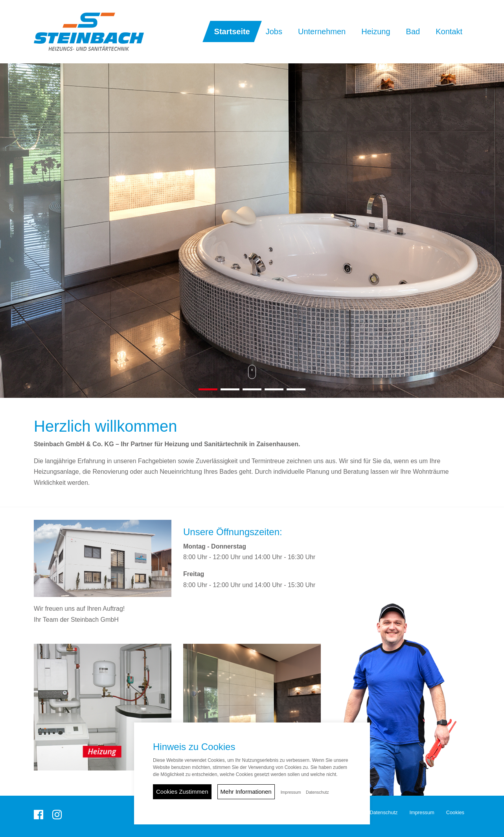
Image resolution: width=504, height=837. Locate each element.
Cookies (455, 812)
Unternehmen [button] (322, 31)
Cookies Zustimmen (182, 792)
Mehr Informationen (246, 792)
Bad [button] (413, 31)
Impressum (422, 812)
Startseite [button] (232, 31)
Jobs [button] (274, 31)
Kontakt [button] (449, 31)
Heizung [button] (376, 31)
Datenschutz (384, 812)
